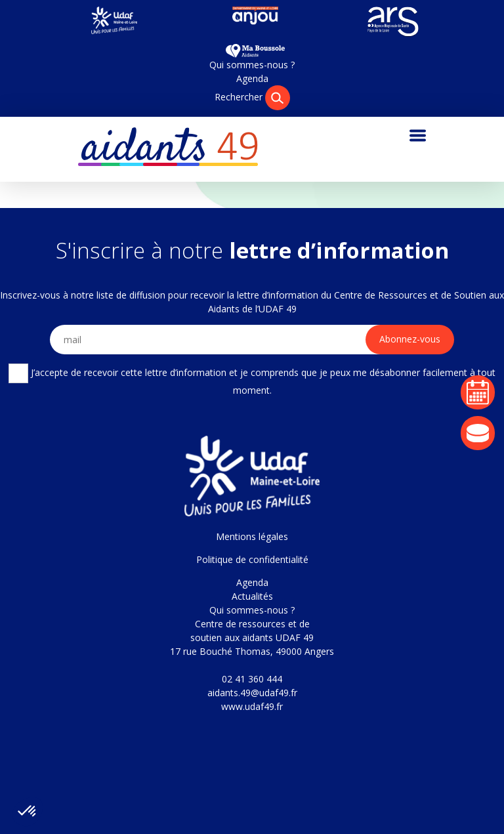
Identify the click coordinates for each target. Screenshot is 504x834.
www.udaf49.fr (252, 706)
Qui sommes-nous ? (252, 65)
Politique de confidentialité (252, 559)
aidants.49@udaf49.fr (252, 693)
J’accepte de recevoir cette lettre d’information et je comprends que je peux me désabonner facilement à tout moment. (252, 380)
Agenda (252, 78)
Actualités (252, 596)
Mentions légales (252, 536)
